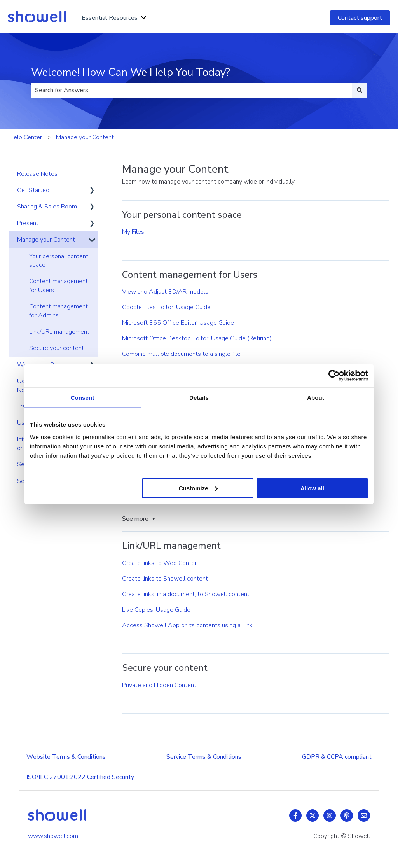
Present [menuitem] (28, 223)
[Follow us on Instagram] (330, 815)
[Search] (360, 90)
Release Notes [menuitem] (37, 174)
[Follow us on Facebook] (295, 815)
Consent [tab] (83, 398)
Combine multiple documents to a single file (181, 354)
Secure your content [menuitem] (57, 348)
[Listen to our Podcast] (347, 815)
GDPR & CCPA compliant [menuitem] (337, 757)
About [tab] (316, 398)
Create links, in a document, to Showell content (186, 594)
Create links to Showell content (165, 579)
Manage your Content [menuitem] (46, 240)
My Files (133, 232)
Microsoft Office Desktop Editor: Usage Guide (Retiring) (197, 338)
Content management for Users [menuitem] (58, 285)
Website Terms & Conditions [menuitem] (66, 757)
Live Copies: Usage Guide (156, 610)
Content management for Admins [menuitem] (58, 311)
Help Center (26, 137)
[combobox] (192, 90)
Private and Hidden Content (159, 685)
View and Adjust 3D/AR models (165, 292)
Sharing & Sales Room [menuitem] (47, 206)
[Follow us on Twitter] (312, 815)
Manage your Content (85, 137)
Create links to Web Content (161, 563)
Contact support (360, 18)
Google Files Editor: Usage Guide (166, 307)
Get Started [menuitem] (33, 190)
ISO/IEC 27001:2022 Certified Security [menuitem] (80, 777)
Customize (198, 488)
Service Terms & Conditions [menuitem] (204, 757)
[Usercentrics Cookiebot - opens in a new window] (334, 376)
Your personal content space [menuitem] (59, 261)
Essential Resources (110, 18)
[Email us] (364, 815)
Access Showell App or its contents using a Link (187, 625)
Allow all (312, 488)
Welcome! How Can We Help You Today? (131, 72)
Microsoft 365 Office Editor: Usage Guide (178, 323)
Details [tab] (199, 398)
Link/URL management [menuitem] (59, 332)
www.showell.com (53, 836)
